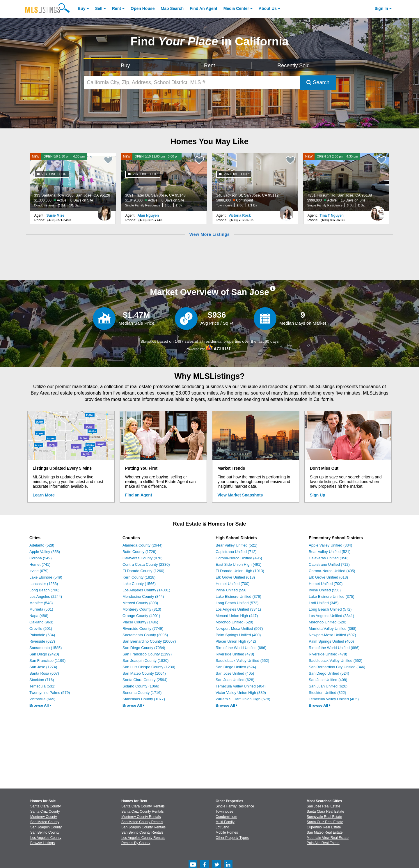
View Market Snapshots (240, 495)
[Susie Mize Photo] (104, 211)
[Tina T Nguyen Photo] (378, 211)
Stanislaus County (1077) (144, 699)
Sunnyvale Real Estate (324, 817)
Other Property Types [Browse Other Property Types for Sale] (232, 838)
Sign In (381, 8)
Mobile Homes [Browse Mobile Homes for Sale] (227, 832)
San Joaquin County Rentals (143, 827)
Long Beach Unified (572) (237, 603)
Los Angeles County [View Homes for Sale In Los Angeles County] (46, 838)
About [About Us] (268, 8)
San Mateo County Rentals (142, 822)
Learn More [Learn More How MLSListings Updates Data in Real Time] (44, 495)
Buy (81, 8)
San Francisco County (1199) (147, 654)
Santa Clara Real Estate (325, 812)
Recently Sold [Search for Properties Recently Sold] (293, 66)
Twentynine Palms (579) (50, 693)
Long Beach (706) (44, 590)
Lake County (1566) (139, 584)
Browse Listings (42, 843)
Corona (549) (41, 558)
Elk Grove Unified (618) (235, 577)
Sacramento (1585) (46, 648)
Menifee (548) (41, 603)
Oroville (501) (41, 629)
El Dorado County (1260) (143, 571)
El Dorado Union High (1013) (240, 571)
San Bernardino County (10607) (149, 641)
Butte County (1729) (139, 552)
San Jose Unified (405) (235, 673)
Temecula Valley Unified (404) (241, 686)
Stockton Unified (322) (327, 693)
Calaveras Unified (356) (329, 558)
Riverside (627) (42, 641)
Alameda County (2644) (142, 545)
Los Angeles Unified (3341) (238, 609)
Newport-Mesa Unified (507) (239, 629)
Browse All (40, 705)
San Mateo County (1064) (144, 673)
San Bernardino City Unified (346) (337, 667)
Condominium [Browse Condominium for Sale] (226, 817)
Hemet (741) (40, 564)
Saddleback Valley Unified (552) (242, 661)
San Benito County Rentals (142, 832)
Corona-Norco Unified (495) (239, 558)
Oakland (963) (41, 622)
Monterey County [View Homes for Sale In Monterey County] (44, 817)
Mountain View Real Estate (328, 838)
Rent (117, 8)
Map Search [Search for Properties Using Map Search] (172, 8)
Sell (99, 8)
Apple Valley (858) (45, 552)
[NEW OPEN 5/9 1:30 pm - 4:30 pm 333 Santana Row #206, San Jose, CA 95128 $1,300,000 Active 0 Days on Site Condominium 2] (73, 182)
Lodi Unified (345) (324, 603)
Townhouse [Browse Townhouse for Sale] (224, 812)
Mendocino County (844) (143, 596)
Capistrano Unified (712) (236, 552)
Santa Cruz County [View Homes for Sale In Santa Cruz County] (45, 812)
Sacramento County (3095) (145, 635)
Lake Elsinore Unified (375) (332, 596)
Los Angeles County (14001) (146, 590)
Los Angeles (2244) (46, 596)
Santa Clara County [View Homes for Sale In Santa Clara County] (46, 806)
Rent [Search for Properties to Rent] (210, 66)
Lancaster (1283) (44, 584)
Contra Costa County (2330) (146, 564)
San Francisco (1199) (47, 661)
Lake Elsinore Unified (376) (238, 596)
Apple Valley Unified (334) (330, 545)
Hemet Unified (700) (232, 584)
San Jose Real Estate (323, 806)
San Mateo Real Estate (325, 832)
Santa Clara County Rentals (143, 806)
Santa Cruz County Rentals (142, 812)
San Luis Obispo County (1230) (149, 667)
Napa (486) (39, 616)
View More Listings (209, 234)
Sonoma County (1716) (142, 693)
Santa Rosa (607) (44, 673)
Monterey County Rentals (141, 817)
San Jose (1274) (43, 667)
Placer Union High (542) (236, 641)
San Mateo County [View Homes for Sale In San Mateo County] (45, 822)
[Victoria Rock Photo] (287, 211)
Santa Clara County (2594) (145, 680)
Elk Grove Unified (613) (328, 577)
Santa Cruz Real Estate (325, 822)
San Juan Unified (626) (328, 686)
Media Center (236, 8)
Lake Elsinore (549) (46, 577)
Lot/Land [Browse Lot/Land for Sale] (222, 827)
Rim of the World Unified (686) (241, 648)
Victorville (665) (42, 699)
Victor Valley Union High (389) (241, 693)
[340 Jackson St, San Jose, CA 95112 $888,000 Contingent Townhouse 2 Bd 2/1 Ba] (255, 182)
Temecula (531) (42, 686)
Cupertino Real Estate (324, 827)
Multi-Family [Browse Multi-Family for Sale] (225, 822)
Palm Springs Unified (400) (238, 635)
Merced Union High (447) (237, 616)
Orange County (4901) (141, 616)
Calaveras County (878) (142, 558)
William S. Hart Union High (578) (243, 699)
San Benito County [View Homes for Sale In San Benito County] (45, 832)
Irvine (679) (39, 571)
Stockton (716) (42, 680)
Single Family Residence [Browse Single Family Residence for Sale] (235, 806)
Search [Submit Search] (318, 82)
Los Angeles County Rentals (143, 838)
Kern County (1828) (139, 577)
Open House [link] (143, 8)
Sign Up (318, 495)
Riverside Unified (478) (235, 654)
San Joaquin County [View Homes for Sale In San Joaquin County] (46, 827)
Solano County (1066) (141, 686)
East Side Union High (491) (239, 564)
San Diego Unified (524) (236, 667)
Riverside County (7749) (143, 629)
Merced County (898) (140, 603)
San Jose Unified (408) (328, 680)
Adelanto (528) (42, 545)
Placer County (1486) (140, 622)
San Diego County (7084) (144, 648)
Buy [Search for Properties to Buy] (126, 66)
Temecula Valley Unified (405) (334, 699)
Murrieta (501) (41, 609)
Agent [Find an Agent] (204, 8)
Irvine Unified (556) (232, 590)
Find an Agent (139, 495)
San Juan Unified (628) (235, 680)
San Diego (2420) (44, 654)
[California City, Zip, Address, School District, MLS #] (192, 83)
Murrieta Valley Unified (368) (333, 629)
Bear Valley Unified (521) (237, 545)
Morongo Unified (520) (234, 622)
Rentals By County (136, 843)
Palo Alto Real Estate (323, 843)
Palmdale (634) (42, 635)
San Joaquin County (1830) (145, 661)
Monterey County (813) (142, 609)
